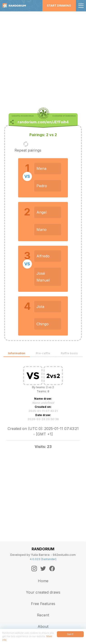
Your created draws (43, 592)
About (43, 626)
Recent (43, 615)
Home (43, 581)
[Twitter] (43, 569)
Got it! (70, 634)
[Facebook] (52, 569)
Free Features (43, 604)
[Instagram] (34, 569)
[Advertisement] (43, 56)
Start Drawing (59, 6)
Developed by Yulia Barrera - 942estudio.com (43, 555)
